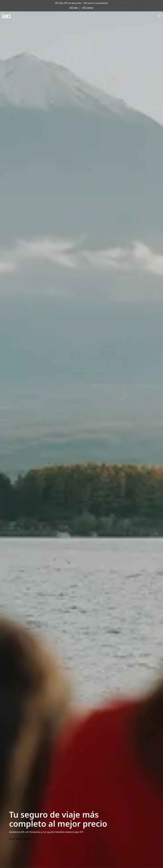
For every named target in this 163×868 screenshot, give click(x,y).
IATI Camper (88, 8)
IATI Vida (74, 8)
